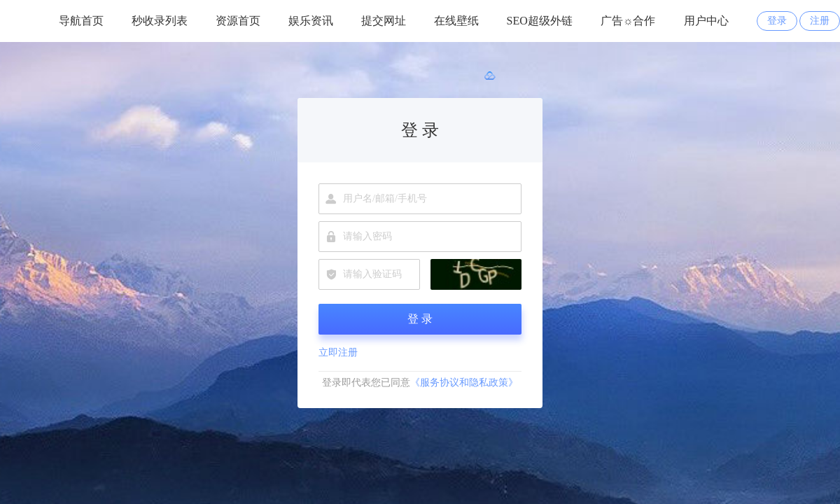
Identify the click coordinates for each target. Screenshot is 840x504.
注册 (820, 21)
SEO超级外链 (540, 21)
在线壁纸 (456, 21)
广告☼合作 (628, 21)
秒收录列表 (160, 21)
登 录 (420, 319)
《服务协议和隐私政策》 (464, 383)
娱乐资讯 (311, 21)
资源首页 (238, 21)
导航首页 (81, 21)
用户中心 (706, 21)
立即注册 (338, 352)
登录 (777, 21)
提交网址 (384, 21)
